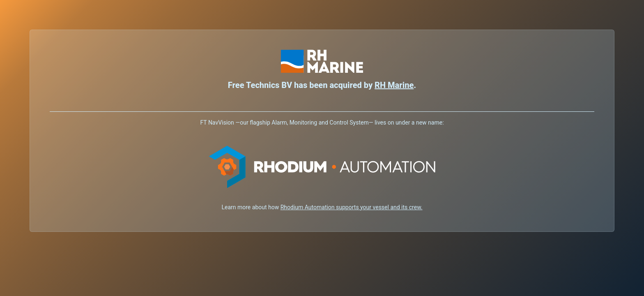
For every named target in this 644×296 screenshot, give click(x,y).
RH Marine (394, 85)
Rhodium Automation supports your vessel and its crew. (352, 207)
